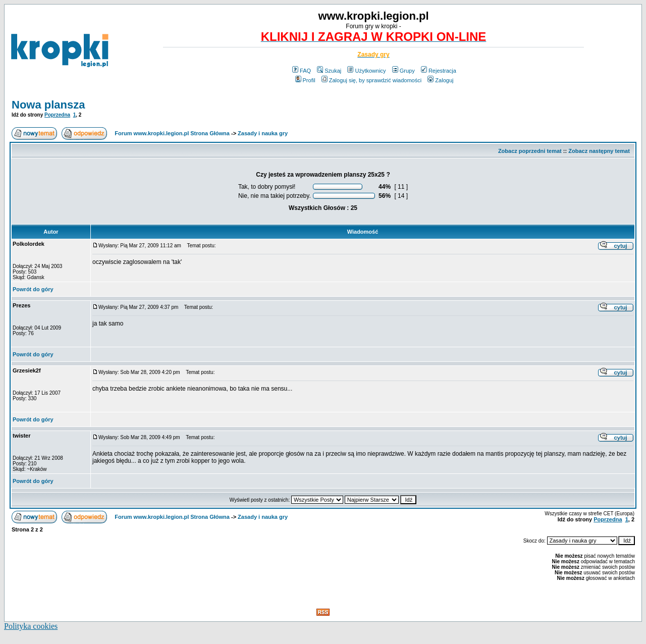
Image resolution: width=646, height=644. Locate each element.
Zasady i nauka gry (263, 133)
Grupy (403, 71)
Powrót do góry (33, 289)
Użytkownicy (366, 71)
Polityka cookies (31, 626)
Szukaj (329, 71)
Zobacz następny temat (599, 151)
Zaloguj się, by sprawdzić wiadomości (371, 80)
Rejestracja (439, 71)
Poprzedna (57, 115)
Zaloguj (440, 80)
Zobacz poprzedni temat (530, 151)
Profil (305, 80)
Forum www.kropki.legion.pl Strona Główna (172, 133)
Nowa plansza (48, 105)
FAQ (302, 71)
